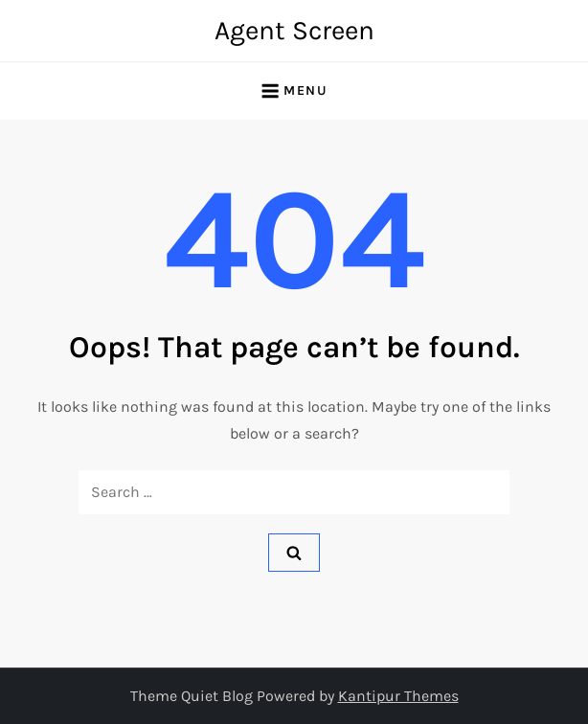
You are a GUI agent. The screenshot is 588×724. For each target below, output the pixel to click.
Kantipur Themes (398, 696)
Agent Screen (294, 30)
